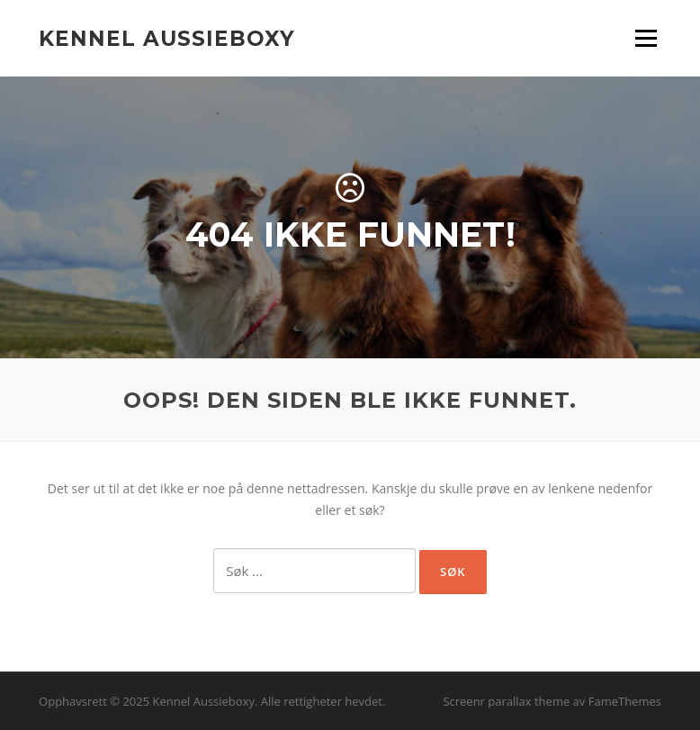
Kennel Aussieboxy (167, 38)
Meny (646, 38)
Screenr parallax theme (506, 701)
